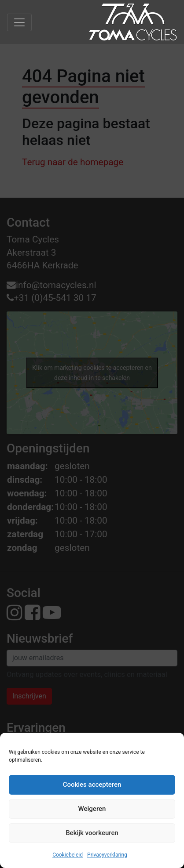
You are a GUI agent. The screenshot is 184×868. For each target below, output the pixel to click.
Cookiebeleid (68, 855)
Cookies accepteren (92, 785)
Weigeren (92, 809)
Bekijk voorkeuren (92, 833)
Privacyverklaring (107, 855)
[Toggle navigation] (19, 22)
